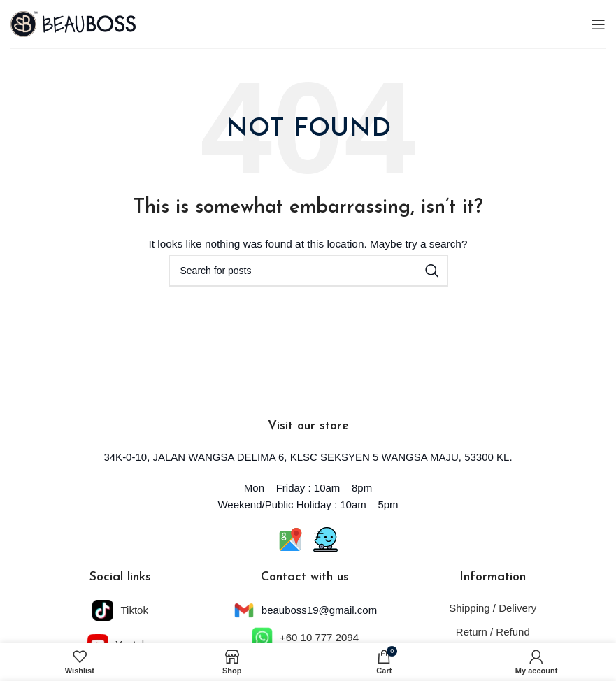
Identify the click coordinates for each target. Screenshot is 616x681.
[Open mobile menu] (599, 24)
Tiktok (134, 610)
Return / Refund (493, 632)
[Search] (308, 271)
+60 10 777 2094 (319, 637)
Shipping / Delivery (493, 608)
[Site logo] (73, 23)
